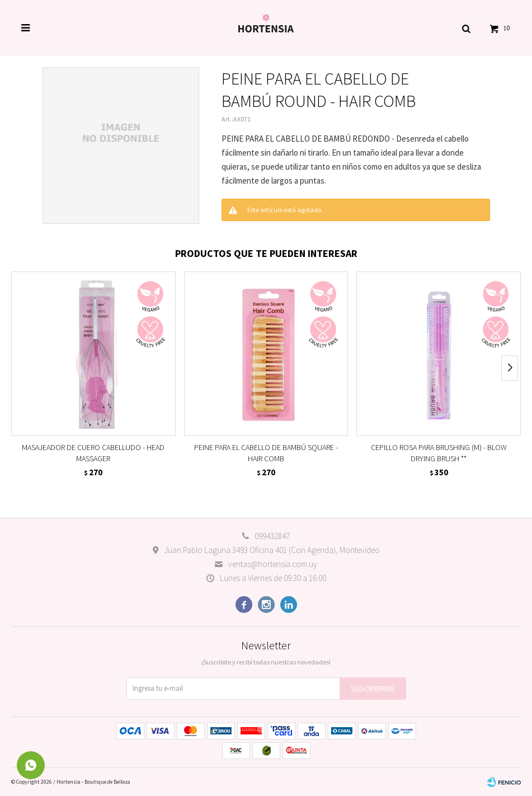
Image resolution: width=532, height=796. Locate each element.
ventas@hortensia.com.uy (273, 564)
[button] (466, 28)
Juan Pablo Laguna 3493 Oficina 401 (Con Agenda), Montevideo (272, 550)
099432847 (272, 536)
